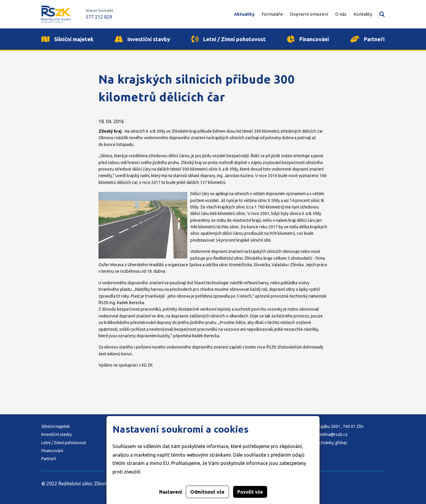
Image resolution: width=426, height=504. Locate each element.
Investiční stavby (57, 434)
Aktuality (244, 14)
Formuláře (272, 14)
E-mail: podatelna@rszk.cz (323, 434)
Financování (52, 451)
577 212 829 (99, 17)
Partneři (49, 459)
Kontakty (363, 14)
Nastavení (171, 492)
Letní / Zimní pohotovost (64, 443)
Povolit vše (250, 492)
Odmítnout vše (207, 492)
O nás (341, 14)
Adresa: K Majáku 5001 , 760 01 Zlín (331, 426)
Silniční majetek (56, 426)
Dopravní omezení (309, 14)
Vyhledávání (382, 14)
